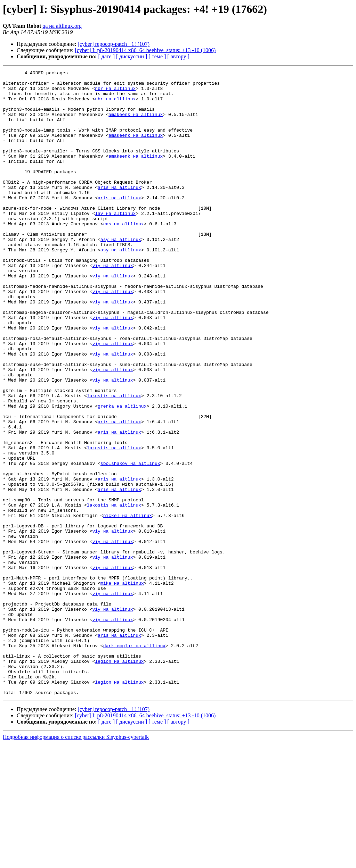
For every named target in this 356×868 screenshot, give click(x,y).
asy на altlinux (121, 274)
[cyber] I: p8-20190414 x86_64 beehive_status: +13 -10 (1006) (145, 50)
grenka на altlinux (122, 474)
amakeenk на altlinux (136, 124)
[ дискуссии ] (132, 56)
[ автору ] (178, 56)
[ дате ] (106, 56)
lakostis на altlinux (114, 461)
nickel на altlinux (128, 605)
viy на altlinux (112, 305)
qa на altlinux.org (62, 26)
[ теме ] (157, 56)
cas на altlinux (124, 255)
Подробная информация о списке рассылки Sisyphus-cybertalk (76, 862)
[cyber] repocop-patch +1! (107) (114, 44)
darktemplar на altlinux (134, 761)
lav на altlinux (115, 242)
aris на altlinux (119, 211)
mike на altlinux (122, 686)
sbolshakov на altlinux (130, 542)
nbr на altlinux (115, 92)
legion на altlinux (119, 780)
